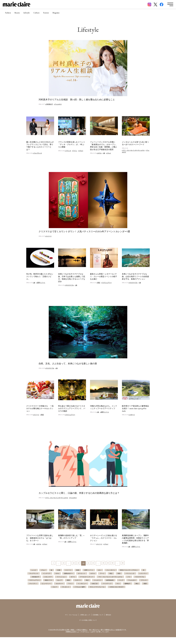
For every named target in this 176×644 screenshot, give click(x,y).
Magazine (67, 14)
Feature (54, 14)
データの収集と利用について (88, 627)
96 (127, 563)
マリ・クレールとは (68, 622)
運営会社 (113, 622)
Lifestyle (31, 14)
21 (88, 563)
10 (60, 563)
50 (116, 563)
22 (94, 563)
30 (105, 563)
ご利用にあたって (84, 622)
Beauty (20, 14)
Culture (43, 14)
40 (110, 563)
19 (77, 563)
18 (71, 563)
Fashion (9, 14)
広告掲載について (100, 622)
